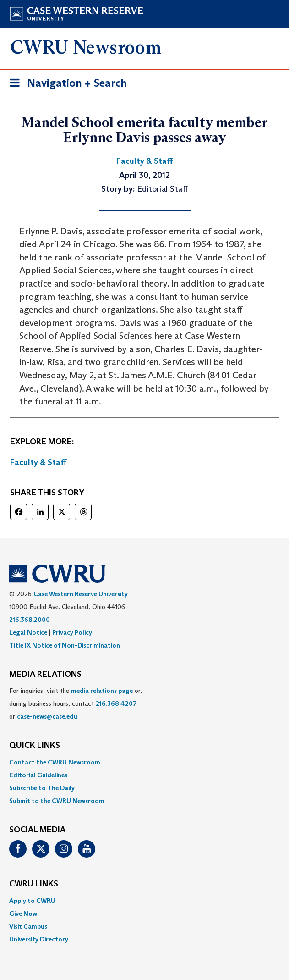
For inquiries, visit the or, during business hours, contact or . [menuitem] (76, 703)
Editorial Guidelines (38, 775)
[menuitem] (144, 762)
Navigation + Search (65, 85)
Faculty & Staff (38, 462)
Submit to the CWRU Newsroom (57, 801)
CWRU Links (34, 884)
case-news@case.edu (47, 716)
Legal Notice (28, 632)
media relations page (102, 691)
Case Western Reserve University (81, 594)
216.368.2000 (30, 620)
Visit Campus (28, 926)
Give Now (23, 914)
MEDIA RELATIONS (45, 675)
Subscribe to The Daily (42, 788)
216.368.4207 (116, 703)
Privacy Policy (72, 632)
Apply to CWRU (32, 901)
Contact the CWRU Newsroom (55, 762)
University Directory (39, 939)
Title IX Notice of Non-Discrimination (65, 645)
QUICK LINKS (35, 746)
